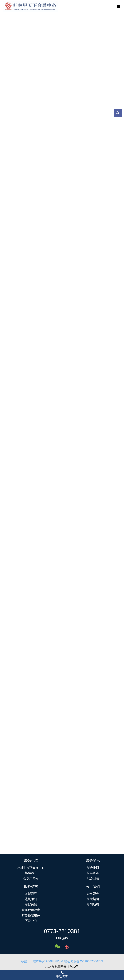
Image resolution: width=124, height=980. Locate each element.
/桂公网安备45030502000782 (83, 961)
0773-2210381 (62, 931)
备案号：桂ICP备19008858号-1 (42, 961)
